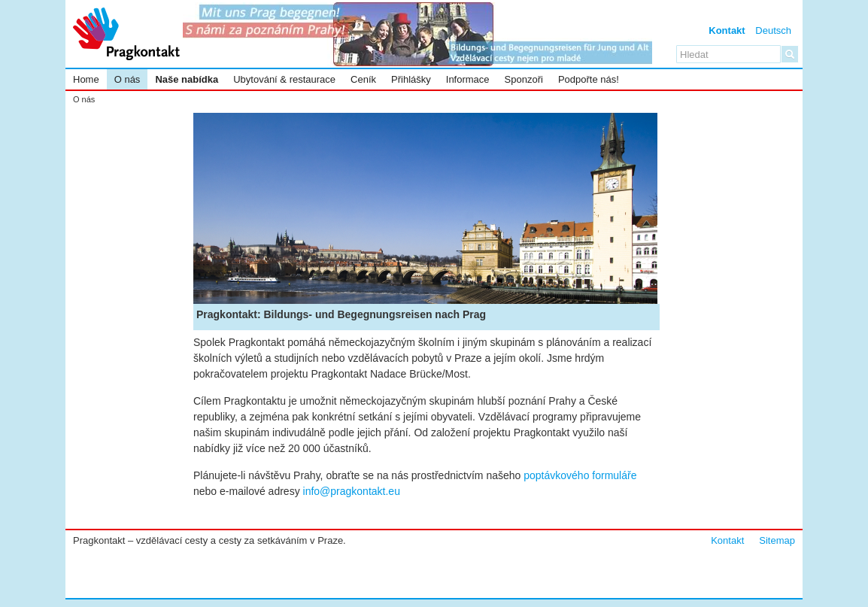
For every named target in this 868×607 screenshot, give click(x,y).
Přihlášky (411, 79)
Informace (468, 79)
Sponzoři (524, 79)
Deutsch (773, 30)
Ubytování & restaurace (284, 79)
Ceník (363, 79)
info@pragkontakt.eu (352, 491)
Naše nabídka (187, 79)
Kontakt (727, 30)
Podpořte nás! (589, 79)
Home (86, 79)
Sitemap (777, 540)
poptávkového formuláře (580, 475)
